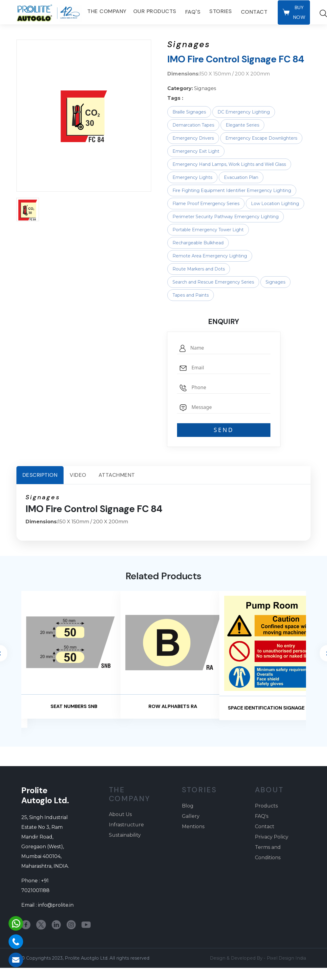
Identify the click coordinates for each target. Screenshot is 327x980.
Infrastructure (126, 825)
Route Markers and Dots (199, 269)
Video (78, 475)
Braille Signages (189, 112)
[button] (28, 209)
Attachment (117, 475)
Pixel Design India (286, 958)
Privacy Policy (272, 837)
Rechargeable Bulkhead (198, 243)
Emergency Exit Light (196, 151)
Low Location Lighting (275, 204)
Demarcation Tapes (193, 125)
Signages (275, 282)
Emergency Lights (192, 177)
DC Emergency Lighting (244, 112)
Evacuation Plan (241, 177)
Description (40, 475)
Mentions (193, 827)
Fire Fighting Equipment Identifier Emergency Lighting (232, 190)
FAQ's (193, 12)
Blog (188, 806)
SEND (224, 430)
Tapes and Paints (191, 295)
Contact (255, 12)
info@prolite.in (56, 905)
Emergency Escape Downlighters (261, 138)
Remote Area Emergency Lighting (210, 256)
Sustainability (125, 835)
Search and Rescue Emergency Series (213, 282)
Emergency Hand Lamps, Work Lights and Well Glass (229, 164)
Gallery (191, 816)
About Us (120, 814)
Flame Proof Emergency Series (206, 204)
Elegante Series (242, 125)
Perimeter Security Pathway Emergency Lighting (226, 217)
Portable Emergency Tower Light (208, 230)
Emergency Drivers (193, 138)
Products (266, 806)
